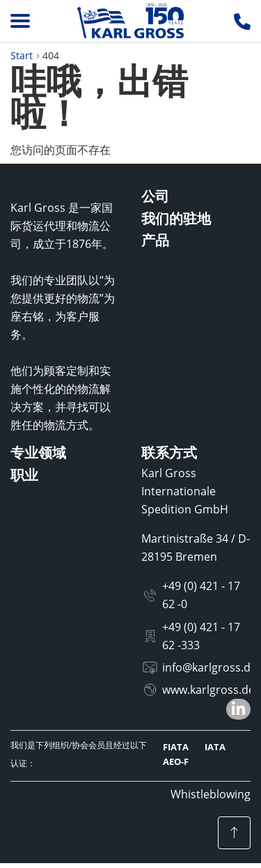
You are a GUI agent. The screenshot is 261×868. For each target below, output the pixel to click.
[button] (238, 709)
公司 (155, 196)
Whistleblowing (211, 794)
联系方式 (169, 452)
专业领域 (38, 452)
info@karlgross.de (209, 667)
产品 (155, 240)
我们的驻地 (176, 218)
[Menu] (20, 21)
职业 (24, 475)
